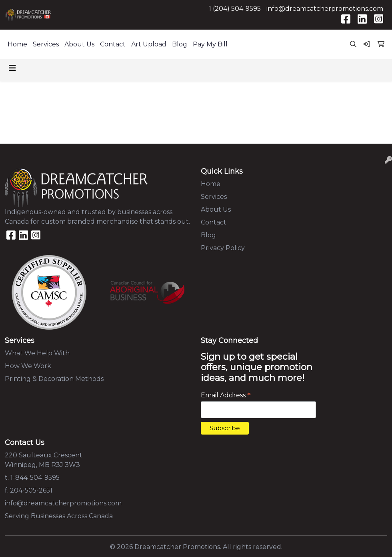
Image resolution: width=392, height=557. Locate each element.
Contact (113, 44)
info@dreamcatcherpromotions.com (325, 9)
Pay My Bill (210, 44)
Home (17, 44)
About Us (79, 44)
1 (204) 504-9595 (235, 9)
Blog (180, 44)
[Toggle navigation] (12, 68)
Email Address (226, 395)
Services (46, 44)
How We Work (28, 366)
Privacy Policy (223, 248)
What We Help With (37, 353)
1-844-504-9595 (35, 478)
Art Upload (149, 44)
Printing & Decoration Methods (54, 379)
